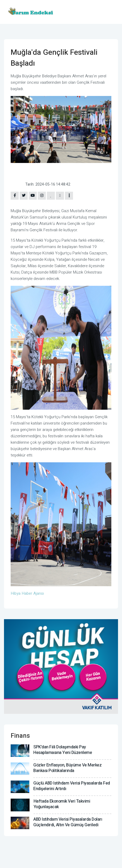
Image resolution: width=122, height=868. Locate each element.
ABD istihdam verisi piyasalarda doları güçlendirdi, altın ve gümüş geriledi (68, 822)
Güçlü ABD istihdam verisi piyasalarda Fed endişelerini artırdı (72, 786)
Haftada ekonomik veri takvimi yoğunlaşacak (62, 804)
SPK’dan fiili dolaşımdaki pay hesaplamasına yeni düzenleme (63, 750)
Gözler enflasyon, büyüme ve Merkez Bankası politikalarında (67, 768)
